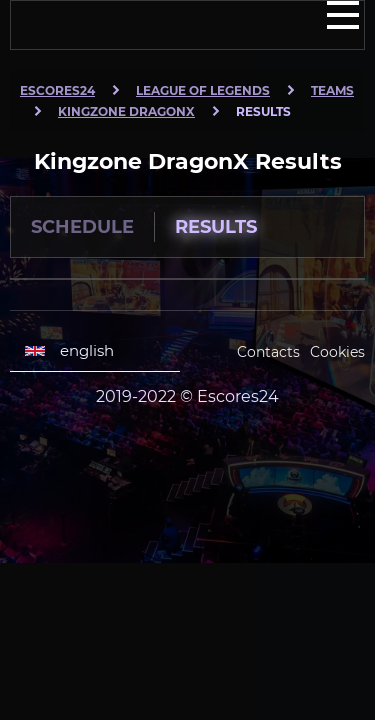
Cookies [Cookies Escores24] (337, 352)
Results (216, 227)
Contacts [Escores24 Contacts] (268, 352)
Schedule (82, 227)
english (69, 351)
